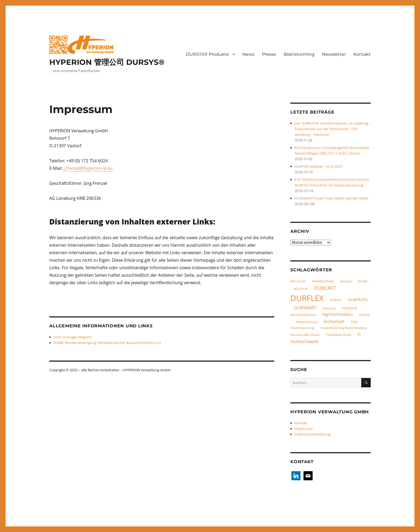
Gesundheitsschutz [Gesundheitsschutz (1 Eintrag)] (303, 315)
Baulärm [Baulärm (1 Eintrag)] (346, 281)
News (248, 54)
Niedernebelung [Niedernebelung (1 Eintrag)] (306, 322)
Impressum (304, 429)
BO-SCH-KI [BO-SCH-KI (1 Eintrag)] (301, 289)
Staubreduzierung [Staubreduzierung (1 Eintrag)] (302, 328)
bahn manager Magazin (73, 337)
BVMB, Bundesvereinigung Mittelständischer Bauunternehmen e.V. (108, 343)
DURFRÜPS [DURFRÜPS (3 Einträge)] (358, 300)
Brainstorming (299, 54)
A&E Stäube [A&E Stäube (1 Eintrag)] (298, 281)
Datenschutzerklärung (313, 434)
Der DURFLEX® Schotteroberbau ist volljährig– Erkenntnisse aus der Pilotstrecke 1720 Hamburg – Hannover (332, 129)
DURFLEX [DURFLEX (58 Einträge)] (307, 298)
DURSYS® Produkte (207, 54)
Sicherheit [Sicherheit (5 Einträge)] (334, 321)
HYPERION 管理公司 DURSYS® (107, 62)
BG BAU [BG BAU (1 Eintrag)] (363, 281)
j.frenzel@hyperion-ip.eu (88, 168)
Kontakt (362, 54)
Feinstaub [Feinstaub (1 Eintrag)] (329, 308)
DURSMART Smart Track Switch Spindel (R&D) (331, 198)
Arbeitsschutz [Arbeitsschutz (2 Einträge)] (323, 281)
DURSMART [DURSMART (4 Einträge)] (305, 308)
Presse (269, 54)
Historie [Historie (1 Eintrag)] (364, 315)
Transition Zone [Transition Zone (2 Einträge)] (339, 335)
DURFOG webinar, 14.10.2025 (319, 166)
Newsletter (334, 54)
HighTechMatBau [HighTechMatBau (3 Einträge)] (337, 314)
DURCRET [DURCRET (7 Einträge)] (325, 288)
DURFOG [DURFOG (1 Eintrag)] (336, 300)
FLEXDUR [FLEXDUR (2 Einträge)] (349, 308)
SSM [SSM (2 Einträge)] (354, 322)
